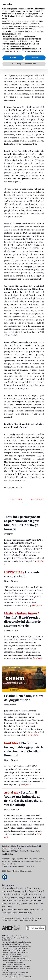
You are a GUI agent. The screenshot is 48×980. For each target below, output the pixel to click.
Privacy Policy (35, 851)
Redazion (6, 851)
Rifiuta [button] (13, 969)
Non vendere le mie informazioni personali (19, 947)
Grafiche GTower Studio (22, 871)
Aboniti (9, 20)
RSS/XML (15, 851)
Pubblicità (24, 851)
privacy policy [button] (25, 957)
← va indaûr (16, 499)
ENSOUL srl (7, 871)
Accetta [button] (35, 969)
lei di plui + (36, 606)
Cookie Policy (7, 854)
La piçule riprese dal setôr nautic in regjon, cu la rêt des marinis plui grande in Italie (24, 48)
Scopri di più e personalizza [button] (24, 975)
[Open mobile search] (37, 20)
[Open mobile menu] (43, 20)
